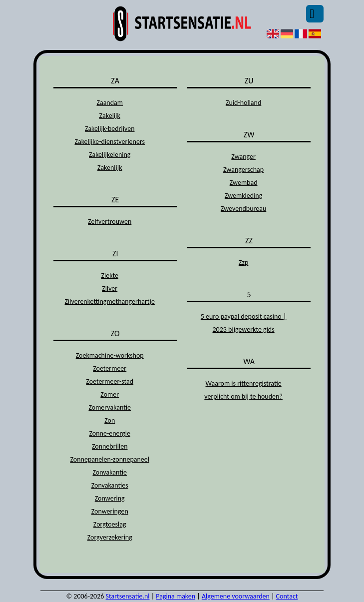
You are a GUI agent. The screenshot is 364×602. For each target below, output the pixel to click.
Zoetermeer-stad (110, 381)
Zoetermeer (110, 368)
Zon (110, 420)
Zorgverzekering (110, 537)
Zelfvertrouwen (110, 222)
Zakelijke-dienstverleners (110, 142)
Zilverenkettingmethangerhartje (110, 301)
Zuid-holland (243, 103)
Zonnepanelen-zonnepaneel (109, 459)
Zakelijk (110, 116)
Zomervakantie (110, 407)
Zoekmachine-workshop (110, 355)
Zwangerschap (243, 170)
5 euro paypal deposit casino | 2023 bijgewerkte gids (244, 323)
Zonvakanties (110, 485)
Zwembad (244, 183)
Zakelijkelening (110, 155)
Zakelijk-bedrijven (110, 129)
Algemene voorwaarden (236, 596)
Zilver (110, 289)
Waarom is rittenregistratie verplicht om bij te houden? (243, 390)
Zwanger (243, 157)
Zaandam (110, 103)
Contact (287, 596)
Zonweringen (110, 511)
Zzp (243, 263)
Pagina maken (176, 596)
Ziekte (110, 276)
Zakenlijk (110, 168)
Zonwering (110, 498)
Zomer (110, 394)
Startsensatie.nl (128, 596)
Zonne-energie (109, 433)
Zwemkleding (243, 196)
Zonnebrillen (110, 446)
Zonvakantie (110, 472)
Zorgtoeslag (110, 524)
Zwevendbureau (243, 209)
